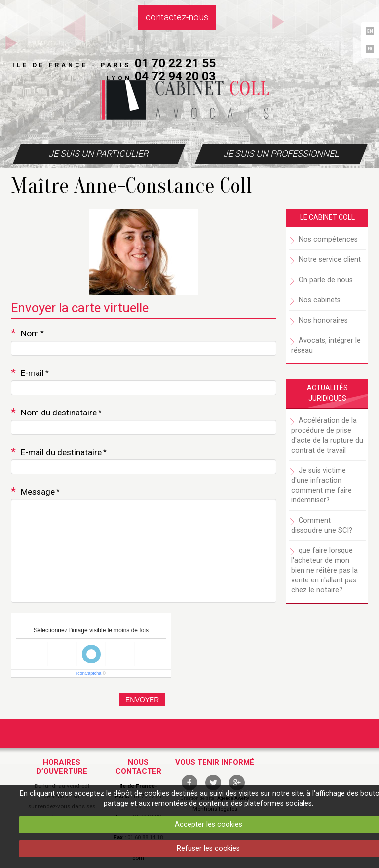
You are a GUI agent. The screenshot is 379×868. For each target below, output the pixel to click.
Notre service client (330, 260)
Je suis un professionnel (281, 153)
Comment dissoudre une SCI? (322, 525)
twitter (213, 783)
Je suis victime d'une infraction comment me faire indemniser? (322, 485)
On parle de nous (326, 280)
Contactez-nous (177, 17)
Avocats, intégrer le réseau (326, 346)
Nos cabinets (320, 300)
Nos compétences (328, 239)
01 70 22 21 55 (175, 63)
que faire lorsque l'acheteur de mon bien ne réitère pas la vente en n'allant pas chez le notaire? (324, 570)
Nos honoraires (323, 320)
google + (237, 783)
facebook (189, 783)
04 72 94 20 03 (175, 76)
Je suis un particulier (98, 153)
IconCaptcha (89, 673)
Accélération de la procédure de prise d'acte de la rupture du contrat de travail (327, 435)
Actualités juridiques (327, 393)
